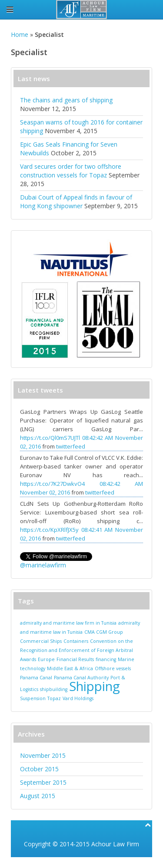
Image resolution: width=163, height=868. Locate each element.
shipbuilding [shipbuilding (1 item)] (54, 689)
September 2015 (43, 782)
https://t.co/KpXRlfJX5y (49, 530)
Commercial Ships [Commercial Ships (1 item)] (41, 641)
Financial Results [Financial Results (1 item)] (75, 659)
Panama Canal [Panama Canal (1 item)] (36, 678)
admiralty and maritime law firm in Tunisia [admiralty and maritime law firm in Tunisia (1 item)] (68, 623)
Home (20, 34)
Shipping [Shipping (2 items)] (95, 686)
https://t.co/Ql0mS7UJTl (50, 438)
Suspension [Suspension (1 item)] (33, 698)
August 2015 (38, 796)
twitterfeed (71, 446)
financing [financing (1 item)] (106, 659)
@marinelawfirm (43, 565)
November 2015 (43, 755)
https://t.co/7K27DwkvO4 (52, 484)
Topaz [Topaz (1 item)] (54, 698)
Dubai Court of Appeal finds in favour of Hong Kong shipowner (76, 201)
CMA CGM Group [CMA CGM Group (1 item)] (104, 632)
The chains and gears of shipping (66, 100)
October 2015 (39, 769)
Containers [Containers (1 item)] (76, 641)
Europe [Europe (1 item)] (46, 659)
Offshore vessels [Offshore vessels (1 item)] (113, 668)
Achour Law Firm (115, 844)
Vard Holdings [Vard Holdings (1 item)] (78, 698)
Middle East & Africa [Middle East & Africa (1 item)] (70, 668)
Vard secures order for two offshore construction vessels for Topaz (71, 171)
